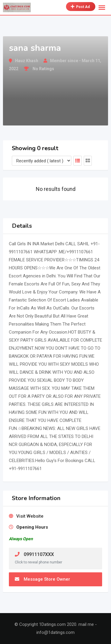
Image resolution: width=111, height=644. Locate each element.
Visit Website (30, 516)
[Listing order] (42, 161)
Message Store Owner (42, 579)
